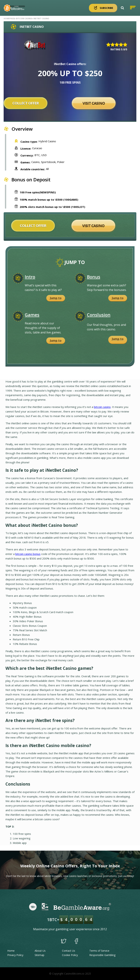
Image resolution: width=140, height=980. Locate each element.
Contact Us (69, 951)
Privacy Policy (15, 955)
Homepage (9, 19)
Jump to (56, 298)
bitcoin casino (102, 407)
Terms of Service (99, 951)
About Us (40, 951)
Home (11, 951)
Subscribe (103, 8)
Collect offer (26, 103)
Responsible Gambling (102, 955)
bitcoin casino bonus (28, 554)
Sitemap (39, 955)
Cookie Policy (70, 955)
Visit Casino (94, 103)
